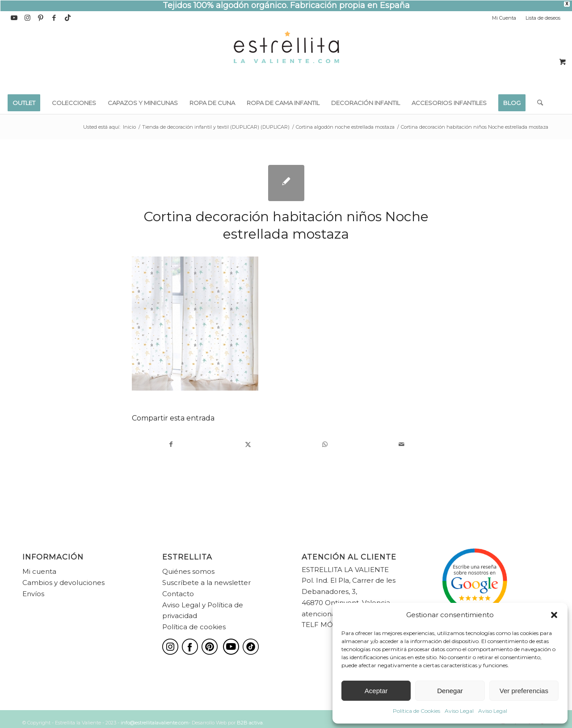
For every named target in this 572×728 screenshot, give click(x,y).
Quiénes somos (188, 571)
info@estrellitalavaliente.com (155, 723)
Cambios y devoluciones (63, 583)
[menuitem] (504, 18)
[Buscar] (537, 103)
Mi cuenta (39, 571)
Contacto (178, 594)
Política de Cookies (416, 711)
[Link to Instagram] (27, 18)
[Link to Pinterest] (41, 18)
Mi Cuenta (504, 18)
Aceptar (376, 691)
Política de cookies (194, 627)
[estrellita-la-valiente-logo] (286, 58)
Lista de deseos (543, 18)
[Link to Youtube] (14, 18)
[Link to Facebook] (54, 18)
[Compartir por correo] (402, 444)
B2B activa (250, 723)
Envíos (33, 594)
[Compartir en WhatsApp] (325, 444)
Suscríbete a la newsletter (206, 583)
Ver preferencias (524, 691)
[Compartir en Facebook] (171, 444)
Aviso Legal (459, 711)
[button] (554, 615)
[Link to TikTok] (68, 18)
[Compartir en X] (248, 444)
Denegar (450, 691)
